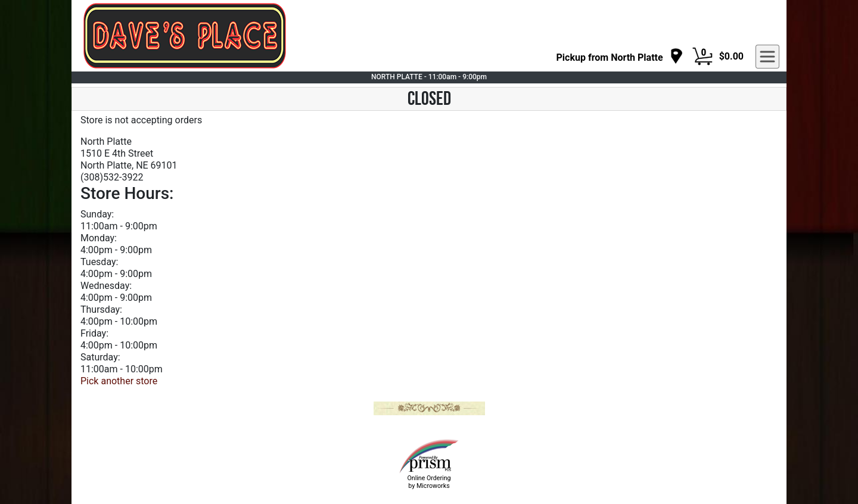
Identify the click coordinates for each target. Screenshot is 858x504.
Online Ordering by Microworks (429, 482)
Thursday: (101, 309)
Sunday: (97, 214)
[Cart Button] (702, 57)
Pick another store (119, 381)
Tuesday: (99, 262)
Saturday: (100, 357)
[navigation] (620, 57)
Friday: (94, 333)
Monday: (99, 238)
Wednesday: (106, 286)
